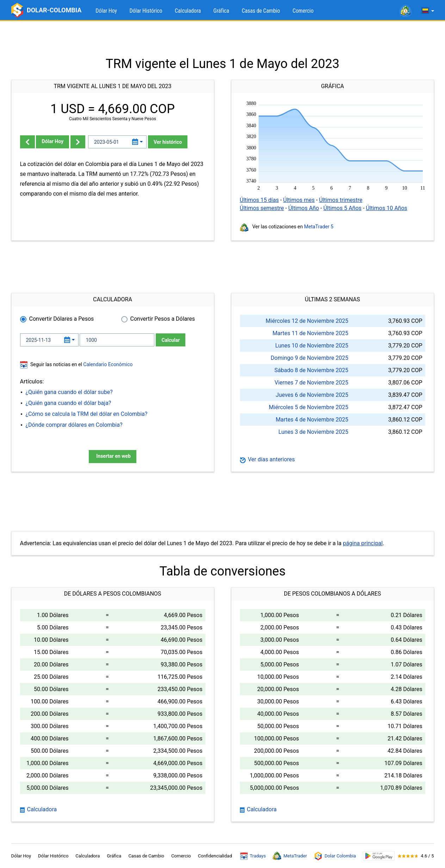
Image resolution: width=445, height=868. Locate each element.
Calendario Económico (107, 364)
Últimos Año (304, 208)
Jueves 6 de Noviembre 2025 (312, 395)
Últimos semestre (262, 208)
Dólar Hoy (106, 11)
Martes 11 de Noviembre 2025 (310, 333)
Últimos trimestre (341, 200)
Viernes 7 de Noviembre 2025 (311, 383)
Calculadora (188, 11)
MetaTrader (290, 856)
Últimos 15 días (259, 200)
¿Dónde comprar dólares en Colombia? (74, 425)
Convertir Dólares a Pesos (62, 319)
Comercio (303, 11)
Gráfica (221, 11)
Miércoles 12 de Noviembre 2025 (307, 321)
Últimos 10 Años (386, 208)
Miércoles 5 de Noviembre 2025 (308, 407)
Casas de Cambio (261, 11)
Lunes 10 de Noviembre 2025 (312, 346)
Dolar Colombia (335, 856)
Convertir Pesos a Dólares (163, 319)
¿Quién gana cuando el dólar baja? (69, 403)
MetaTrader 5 (319, 227)
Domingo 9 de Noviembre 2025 (309, 358)
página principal (363, 543)
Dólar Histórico (146, 11)
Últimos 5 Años (342, 208)
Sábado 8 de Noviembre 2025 (311, 370)
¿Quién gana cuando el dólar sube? (69, 392)
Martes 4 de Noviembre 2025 (312, 420)
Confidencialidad (215, 856)
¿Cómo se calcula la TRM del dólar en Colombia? (87, 414)
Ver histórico (168, 142)
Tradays (253, 856)
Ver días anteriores (267, 459)
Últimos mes (299, 200)
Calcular (171, 340)
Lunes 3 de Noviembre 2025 (313, 432)
